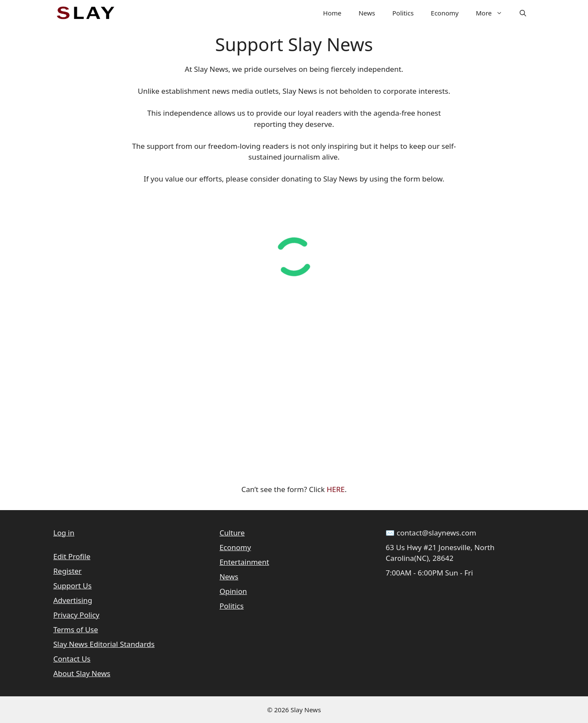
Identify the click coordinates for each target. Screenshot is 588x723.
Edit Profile (72, 556)
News (367, 13)
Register (67, 571)
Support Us (72, 586)
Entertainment (244, 562)
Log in (64, 533)
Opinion (233, 591)
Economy (445, 13)
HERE (336, 489)
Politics (403, 13)
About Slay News (82, 673)
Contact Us (72, 659)
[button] (523, 13)
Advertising (73, 600)
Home (332, 13)
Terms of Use (76, 629)
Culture (232, 533)
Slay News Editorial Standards (104, 644)
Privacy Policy (76, 615)
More (493, 13)
